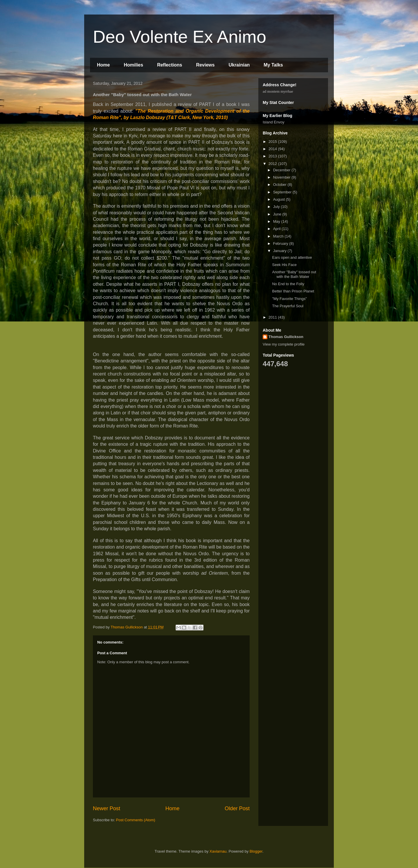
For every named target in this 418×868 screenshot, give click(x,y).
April (278, 229)
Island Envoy (273, 122)
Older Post (237, 808)
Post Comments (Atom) (136, 820)
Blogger (256, 851)
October (280, 185)
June (278, 214)
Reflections (170, 65)
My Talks (273, 65)
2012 (273, 164)
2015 (273, 142)
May (277, 221)
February (281, 243)
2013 (273, 156)
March (279, 236)
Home (103, 65)
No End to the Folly (288, 284)
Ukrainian (239, 65)
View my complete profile (284, 344)
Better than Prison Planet (293, 291)
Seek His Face (284, 265)
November (282, 177)
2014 (273, 149)
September (283, 192)
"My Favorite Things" (289, 299)
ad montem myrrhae (278, 91)
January (280, 251)
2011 (273, 317)
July (277, 207)
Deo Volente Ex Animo (180, 37)
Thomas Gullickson (286, 337)
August (280, 199)
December (282, 170)
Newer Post (107, 808)
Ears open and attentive (292, 257)
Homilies (133, 65)
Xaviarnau (218, 851)
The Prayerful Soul (288, 306)
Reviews (205, 65)
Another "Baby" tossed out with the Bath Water (294, 274)
